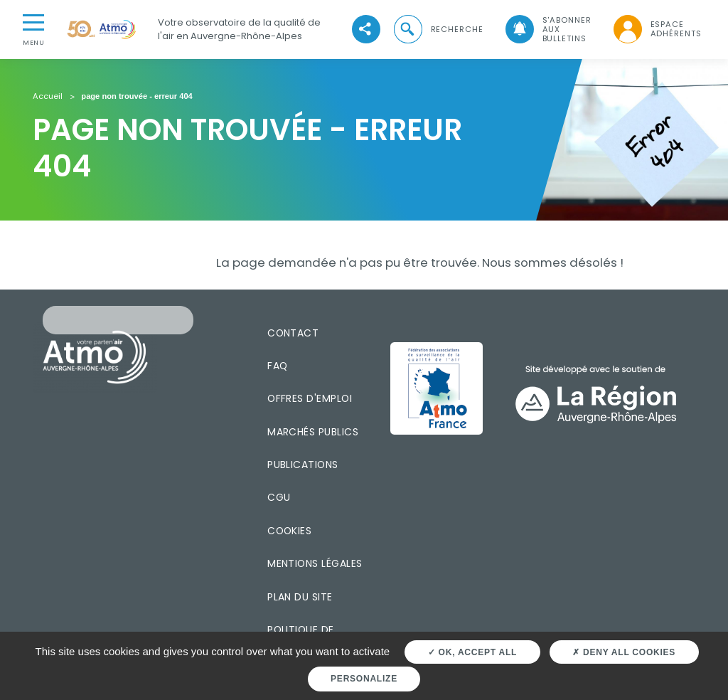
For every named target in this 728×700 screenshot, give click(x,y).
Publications (303, 465)
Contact (293, 333)
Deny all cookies (624, 652)
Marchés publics (313, 432)
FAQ (277, 366)
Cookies (289, 531)
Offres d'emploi (310, 398)
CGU (279, 497)
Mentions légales (315, 563)
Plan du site (300, 597)
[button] (437, 30)
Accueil (48, 97)
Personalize (364, 679)
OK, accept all (472, 652)
